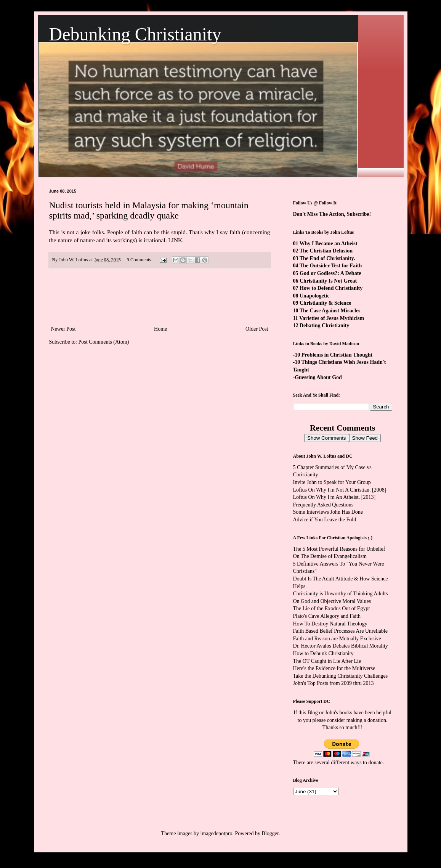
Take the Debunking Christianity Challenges (341, 676)
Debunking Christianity (135, 34)
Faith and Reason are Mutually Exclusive (337, 639)
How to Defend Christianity (331, 288)
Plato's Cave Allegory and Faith (327, 616)
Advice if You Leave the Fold (325, 520)
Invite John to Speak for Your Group (332, 482)
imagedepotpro (216, 833)
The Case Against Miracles (330, 311)
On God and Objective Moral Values (332, 601)
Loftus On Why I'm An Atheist (326, 497)
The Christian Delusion (326, 251)
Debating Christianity (324, 325)
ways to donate (367, 763)
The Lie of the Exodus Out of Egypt (332, 608)
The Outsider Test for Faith (331, 266)
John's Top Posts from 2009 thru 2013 (334, 683)
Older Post (257, 329)
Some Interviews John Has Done (328, 512)
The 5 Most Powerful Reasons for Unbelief (339, 549)
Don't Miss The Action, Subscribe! (332, 214)
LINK (175, 240)
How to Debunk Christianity (323, 653)
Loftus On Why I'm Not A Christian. (332, 490)
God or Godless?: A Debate (330, 273)
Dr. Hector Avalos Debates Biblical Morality (341, 646)
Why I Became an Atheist (329, 244)
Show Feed (365, 438)
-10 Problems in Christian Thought (333, 355)
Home (160, 329)
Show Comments (326, 438)
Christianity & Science (325, 303)
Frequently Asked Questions (323, 505)
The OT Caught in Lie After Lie (327, 661)
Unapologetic (315, 296)
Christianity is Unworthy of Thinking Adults (341, 594)
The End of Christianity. (327, 258)
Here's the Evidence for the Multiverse (334, 668)
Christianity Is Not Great (328, 281)
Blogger (270, 833)
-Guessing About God (318, 377)
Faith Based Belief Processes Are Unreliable (340, 631)
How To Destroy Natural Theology (330, 624)
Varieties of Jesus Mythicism (332, 318)
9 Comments (139, 260)
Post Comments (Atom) (104, 342)
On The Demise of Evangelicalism (330, 556)
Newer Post (63, 329)
